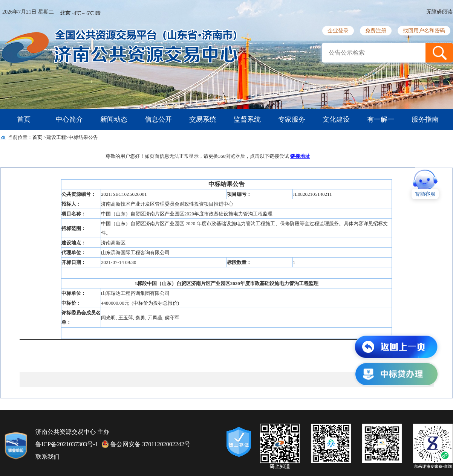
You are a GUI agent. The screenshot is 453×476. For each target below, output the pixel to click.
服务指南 (425, 119)
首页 (24, 119)
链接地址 (300, 156)
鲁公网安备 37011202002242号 (146, 444)
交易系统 (203, 119)
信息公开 (158, 119)
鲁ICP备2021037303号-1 (67, 444)
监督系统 (247, 119)
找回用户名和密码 (424, 31)
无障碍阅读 (439, 12)
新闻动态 (114, 119)
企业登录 (338, 31)
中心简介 (69, 119)
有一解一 (381, 119)
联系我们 (47, 457)
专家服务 (292, 119)
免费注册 (376, 31)
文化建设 (336, 119)
